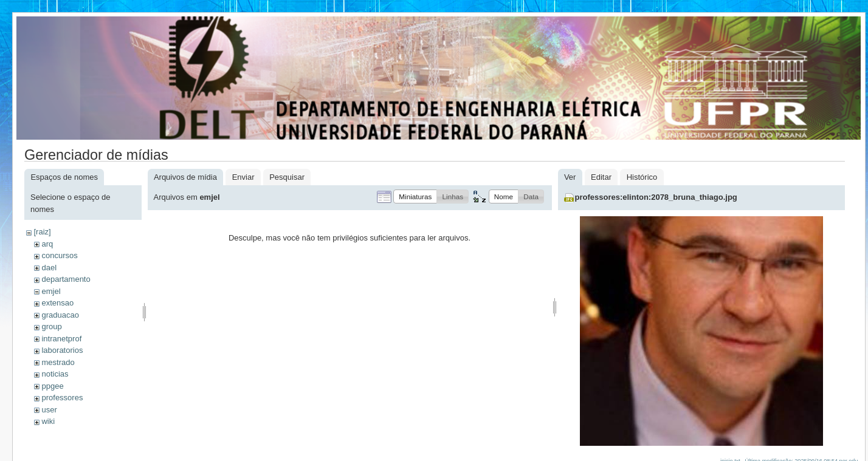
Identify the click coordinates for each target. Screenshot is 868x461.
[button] (415, 196)
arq (47, 244)
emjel (51, 291)
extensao (57, 303)
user (49, 410)
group (51, 326)
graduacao (60, 315)
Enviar (243, 177)
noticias (55, 374)
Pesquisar (287, 177)
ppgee (52, 386)
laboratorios (62, 350)
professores (62, 398)
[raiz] (42, 232)
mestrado (58, 362)
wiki (48, 421)
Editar (601, 177)
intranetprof (61, 339)
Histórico (642, 177)
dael (49, 268)
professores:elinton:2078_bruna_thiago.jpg (656, 197)
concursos (59, 255)
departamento (66, 279)
